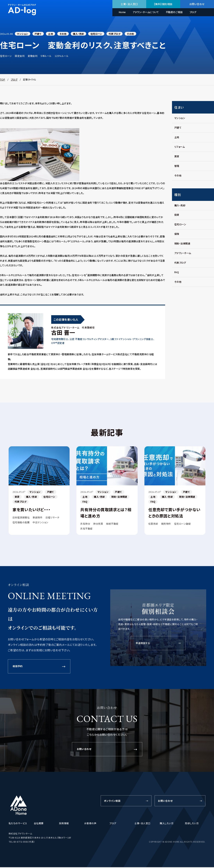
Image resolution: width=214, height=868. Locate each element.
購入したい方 (167, 824)
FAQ (85, 502)
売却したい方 (192, 824)
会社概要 (39, 824)
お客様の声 (90, 824)
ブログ (193, 12)
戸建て (39, 34)
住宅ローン (99, 34)
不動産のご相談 (174, 12)
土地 (52, 34)
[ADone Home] (18, 806)
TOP (3, 80)
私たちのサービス (18, 824)
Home (122, 12)
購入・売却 (81, 34)
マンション (23, 34)
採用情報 (64, 824)
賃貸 (17, 497)
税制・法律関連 (120, 497)
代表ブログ (118, 34)
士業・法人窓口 (129, 4)
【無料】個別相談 (163, 4)
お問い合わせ (197, 4)
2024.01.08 (7, 34)
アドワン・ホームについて (146, 12)
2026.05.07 (19, 492)
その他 (65, 34)
